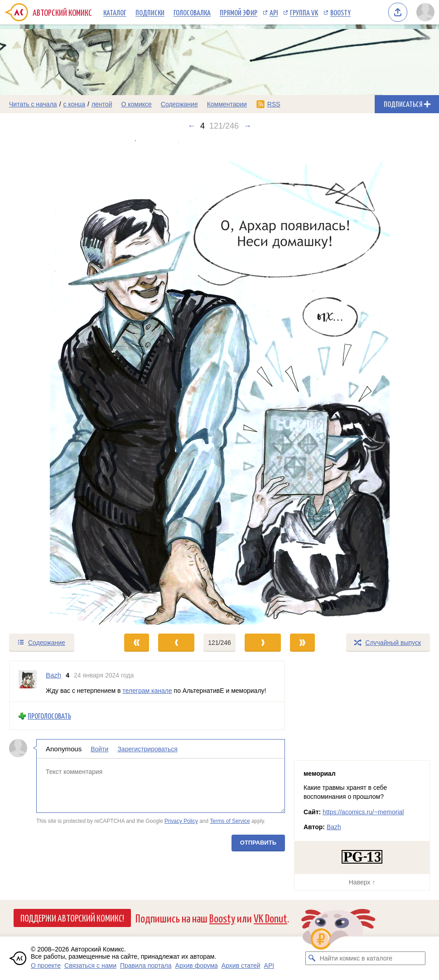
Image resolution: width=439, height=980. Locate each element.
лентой (102, 104)
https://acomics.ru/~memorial (363, 812)
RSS (274, 104)
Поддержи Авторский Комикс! (72, 918)
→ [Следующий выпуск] (247, 126)
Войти (99, 749)
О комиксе (136, 104)
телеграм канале (147, 691)
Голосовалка (192, 12)
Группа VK (304, 12)
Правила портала (146, 966)
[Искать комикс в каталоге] (312, 958)
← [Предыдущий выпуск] (192, 126)
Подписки (150, 12)
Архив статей (241, 966)
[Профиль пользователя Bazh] (28, 681)
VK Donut (270, 918)
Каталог (115, 12)
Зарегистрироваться (147, 749)
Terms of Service (230, 821)
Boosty (340, 12)
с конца (75, 104)
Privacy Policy (181, 821)
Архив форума (197, 966)
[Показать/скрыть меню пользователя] (425, 12)
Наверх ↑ (362, 882)
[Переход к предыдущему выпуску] (55, 382)
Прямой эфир (239, 12)
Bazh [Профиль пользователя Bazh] (53, 675)
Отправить (258, 843)
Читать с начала (33, 104)
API (274, 12)
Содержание (179, 104)
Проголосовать (49, 716)
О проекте (46, 966)
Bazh (334, 827)
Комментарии (227, 104)
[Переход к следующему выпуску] (219, 382)
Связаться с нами (90, 966)
